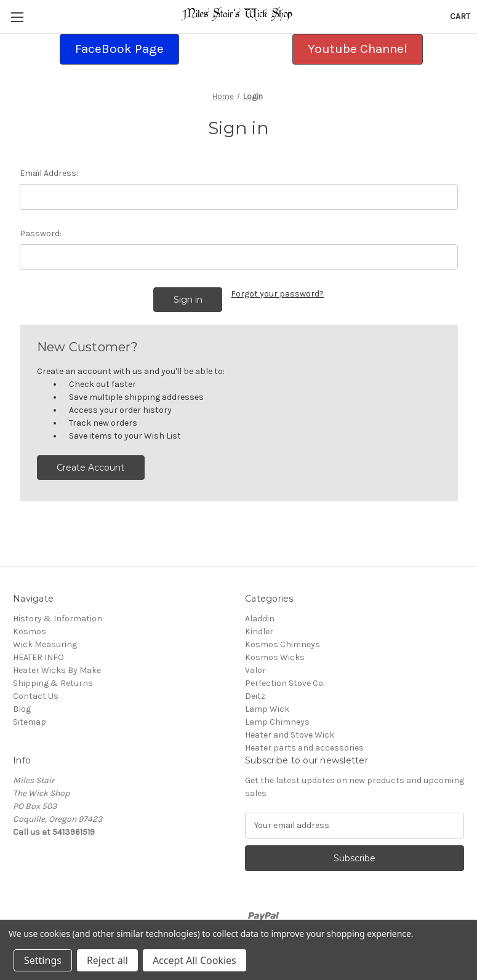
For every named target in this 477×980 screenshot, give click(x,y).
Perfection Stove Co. (285, 683)
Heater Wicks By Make (57, 670)
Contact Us (36, 696)
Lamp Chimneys (277, 722)
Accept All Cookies (194, 960)
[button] (119, 49)
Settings (43, 960)
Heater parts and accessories (304, 748)
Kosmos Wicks (275, 657)
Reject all (107, 960)
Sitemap (30, 722)
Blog (22, 709)
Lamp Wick (267, 709)
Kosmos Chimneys (283, 644)
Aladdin (260, 619)
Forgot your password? (277, 294)
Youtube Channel (358, 49)
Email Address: (49, 173)
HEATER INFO (38, 657)
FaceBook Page (119, 49)
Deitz (255, 696)
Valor (255, 670)
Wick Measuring (45, 644)
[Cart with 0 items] (460, 16)
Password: (41, 233)
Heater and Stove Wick (290, 735)
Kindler (259, 631)
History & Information (58, 619)
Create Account (90, 468)
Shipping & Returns (53, 683)
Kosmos (30, 631)
